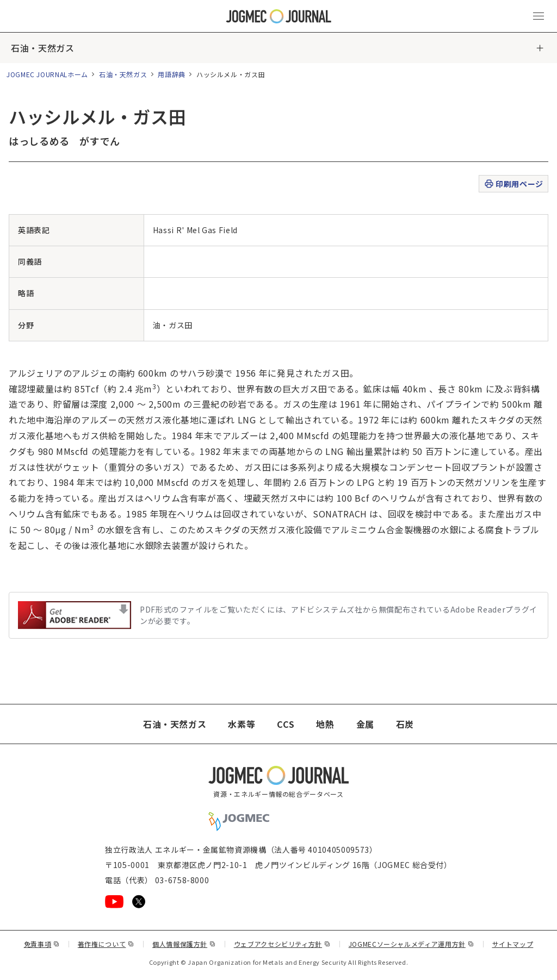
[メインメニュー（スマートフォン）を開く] (539, 16)
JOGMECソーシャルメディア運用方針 (411, 944)
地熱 (325, 724)
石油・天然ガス (42, 48)
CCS (286, 724)
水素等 (242, 724)
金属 (365, 724)
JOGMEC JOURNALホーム (47, 74)
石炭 (405, 724)
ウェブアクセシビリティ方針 (282, 944)
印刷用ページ (513, 184)
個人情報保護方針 (184, 944)
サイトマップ (513, 944)
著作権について (106, 944)
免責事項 (42, 944)
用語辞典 (172, 74)
